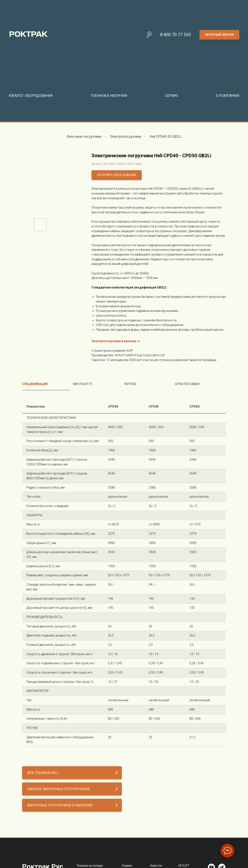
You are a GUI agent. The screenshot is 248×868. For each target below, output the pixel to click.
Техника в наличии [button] (109, 96)
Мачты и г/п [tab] (83, 384)
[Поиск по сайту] (149, 35)
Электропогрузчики (126, 137)
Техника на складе (90, 866)
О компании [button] (228, 96)
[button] (219, 35)
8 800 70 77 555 (175, 35)
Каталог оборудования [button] (31, 96)
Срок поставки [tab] (187, 384)
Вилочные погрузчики (84, 137)
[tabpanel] (124, 573)
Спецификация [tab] (35, 384)
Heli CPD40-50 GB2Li (166, 137)
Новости (156, 866)
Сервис (127, 866)
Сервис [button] (172, 96)
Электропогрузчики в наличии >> (116, 341)
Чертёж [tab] (130, 384)
